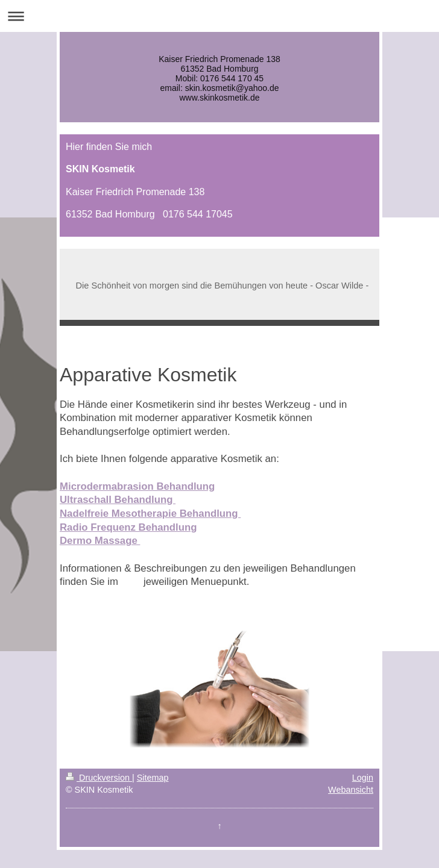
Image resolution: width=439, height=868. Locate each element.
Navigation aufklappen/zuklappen (219, 16)
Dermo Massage (100, 541)
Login (363, 778)
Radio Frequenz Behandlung (128, 527)
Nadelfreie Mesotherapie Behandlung (150, 514)
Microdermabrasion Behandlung (137, 486)
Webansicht (351, 790)
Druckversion (99, 778)
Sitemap (153, 778)
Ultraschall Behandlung (118, 500)
